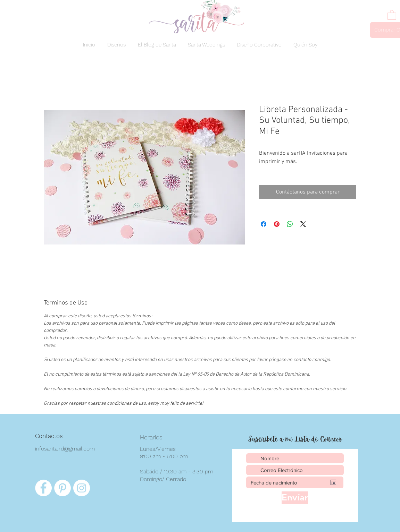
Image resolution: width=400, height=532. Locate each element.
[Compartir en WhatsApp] (290, 224)
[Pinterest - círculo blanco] (62, 488)
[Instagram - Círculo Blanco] (82, 488)
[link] (392, 15)
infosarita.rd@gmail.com (65, 449)
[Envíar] (295, 498)
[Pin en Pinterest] (277, 224)
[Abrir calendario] (333, 482)
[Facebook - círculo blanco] (43, 488)
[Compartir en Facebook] (264, 224)
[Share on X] (303, 224)
